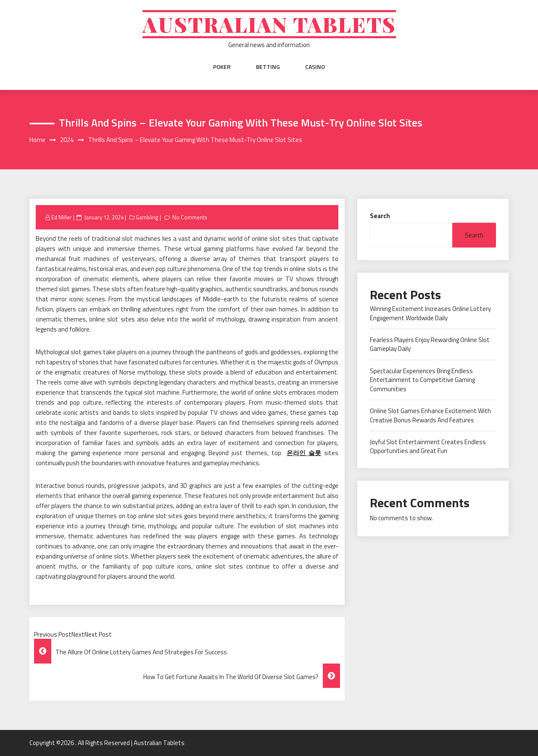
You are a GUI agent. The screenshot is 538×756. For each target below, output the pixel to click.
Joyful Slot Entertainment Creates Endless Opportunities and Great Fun (428, 446)
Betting (268, 67)
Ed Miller (62, 217)
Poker (222, 67)
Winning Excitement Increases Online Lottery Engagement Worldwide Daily (430, 313)
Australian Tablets (269, 24)
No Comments (190, 217)
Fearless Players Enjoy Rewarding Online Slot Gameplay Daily (430, 344)
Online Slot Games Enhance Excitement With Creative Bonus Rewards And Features (430, 415)
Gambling (147, 217)
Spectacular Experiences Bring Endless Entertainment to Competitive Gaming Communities (422, 380)
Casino (315, 67)
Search (380, 216)
